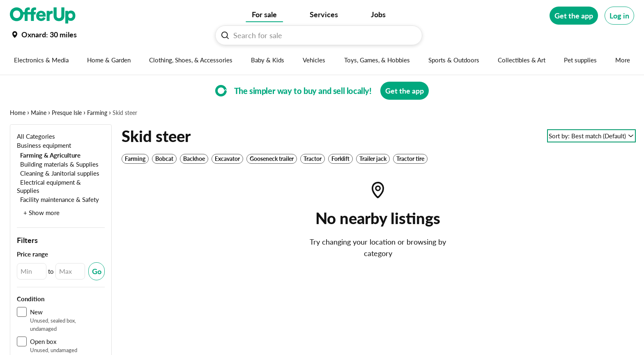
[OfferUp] (43, 16)
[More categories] (623, 60)
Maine (39, 113)
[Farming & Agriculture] (49, 155)
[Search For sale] (322, 35)
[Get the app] (574, 16)
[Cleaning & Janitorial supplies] (58, 173)
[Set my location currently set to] (43, 34)
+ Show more (41, 213)
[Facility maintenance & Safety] (58, 199)
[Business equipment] (44, 145)
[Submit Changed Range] (97, 271)
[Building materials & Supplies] (58, 164)
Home (18, 113)
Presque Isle (67, 113)
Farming (97, 113)
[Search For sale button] (225, 35)
